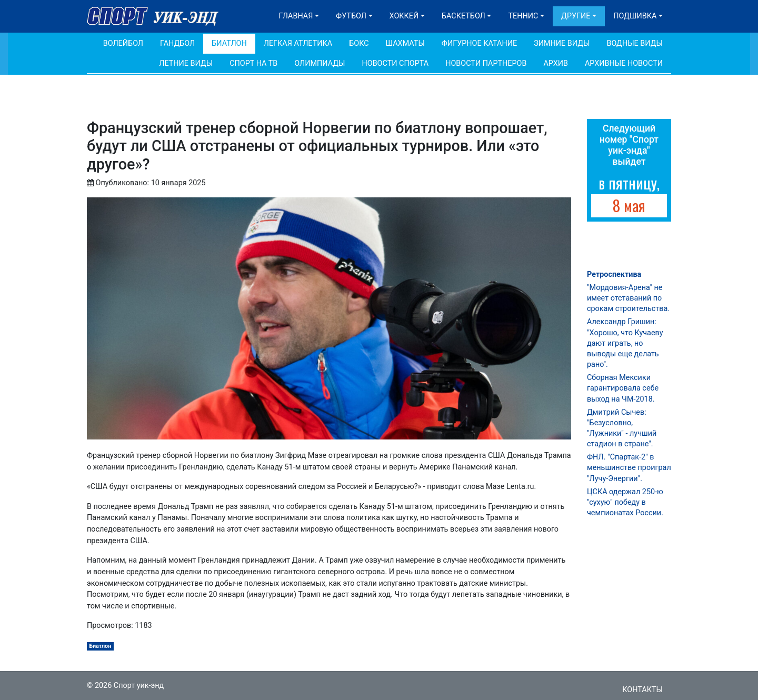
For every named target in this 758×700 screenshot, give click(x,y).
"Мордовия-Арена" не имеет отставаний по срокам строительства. (628, 298)
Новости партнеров (486, 63)
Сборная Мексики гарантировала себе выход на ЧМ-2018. (623, 388)
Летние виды (186, 63)
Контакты (642, 690)
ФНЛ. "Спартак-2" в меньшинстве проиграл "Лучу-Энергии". (629, 468)
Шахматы (405, 43)
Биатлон (229, 43)
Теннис (523, 16)
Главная (296, 16)
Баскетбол (463, 16)
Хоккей (404, 16)
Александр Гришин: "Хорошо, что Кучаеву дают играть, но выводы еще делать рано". (625, 343)
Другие (576, 16)
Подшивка (635, 16)
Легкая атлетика (298, 43)
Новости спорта (395, 63)
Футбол (351, 16)
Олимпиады (320, 63)
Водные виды (635, 43)
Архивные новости (624, 63)
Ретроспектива (614, 274)
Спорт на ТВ (253, 63)
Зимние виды (562, 43)
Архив (556, 63)
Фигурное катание (479, 43)
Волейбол (123, 43)
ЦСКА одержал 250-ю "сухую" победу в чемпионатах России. (625, 502)
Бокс (359, 43)
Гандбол (177, 43)
